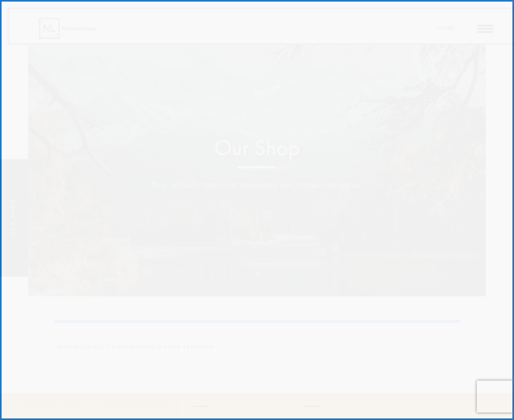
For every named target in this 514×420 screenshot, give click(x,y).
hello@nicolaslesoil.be (259, 406)
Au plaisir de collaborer (372, 406)
